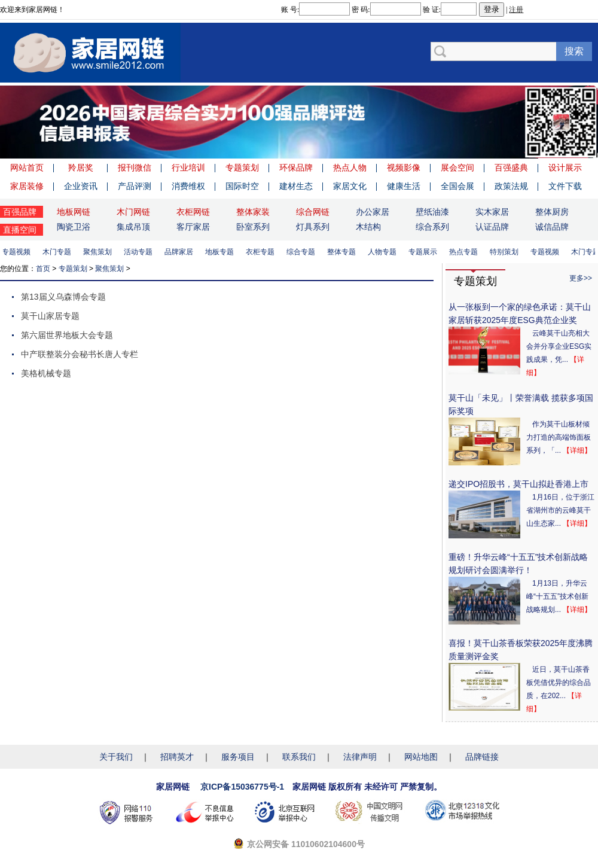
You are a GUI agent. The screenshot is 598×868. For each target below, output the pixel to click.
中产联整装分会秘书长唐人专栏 (80, 354)
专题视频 (18, 252)
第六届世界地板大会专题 (67, 335)
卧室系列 (253, 227)
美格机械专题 (46, 373)
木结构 (368, 227)
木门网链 (133, 212)
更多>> (581, 278)
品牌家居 (181, 252)
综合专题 (303, 252)
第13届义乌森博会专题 (63, 297)
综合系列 (432, 227)
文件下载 (565, 186)
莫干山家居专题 (50, 316)
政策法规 (511, 186)
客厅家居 (193, 227)
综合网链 (313, 212)
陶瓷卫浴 (74, 227)
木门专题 (59, 252)
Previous (12, 122)
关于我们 (116, 757)
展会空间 (457, 167)
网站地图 (421, 757)
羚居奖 (81, 167)
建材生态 (296, 186)
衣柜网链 (193, 212)
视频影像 (404, 167)
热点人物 (350, 167)
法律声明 (360, 757)
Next (586, 122)
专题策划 (242, 167)
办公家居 (373, 212)
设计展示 (565, 167)
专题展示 (425, 252)
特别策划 (506, 252)
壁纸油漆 (432, 212)
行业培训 (188, 167)
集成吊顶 (133, 227)
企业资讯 (81, 186)
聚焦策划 (99, 252)
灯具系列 (313, 227)
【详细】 (577, 450)
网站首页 (27, 167)
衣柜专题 (262, 252)
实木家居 (492, 212)
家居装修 (27, 186)
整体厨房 (552, 212)
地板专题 (221, 252)
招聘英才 (177, 757)
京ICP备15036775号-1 (242, 787)
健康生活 (404, 186)
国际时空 (242, 186)
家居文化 (350, 186)
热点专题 (465, 252)
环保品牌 (296, 167)
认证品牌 (492, 227)
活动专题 (140, 252)
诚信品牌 (552, 227)
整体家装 (253, 212)
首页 (43, 269)
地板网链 (74, 212)
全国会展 (457, 186)
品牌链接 (482, 757)
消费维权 (188, 186)
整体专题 (343, 252)
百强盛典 (511, 167)
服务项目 (238, 757)
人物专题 (384, 252)
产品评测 (135, 186)
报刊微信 (135, 167)
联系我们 (299, 757)
